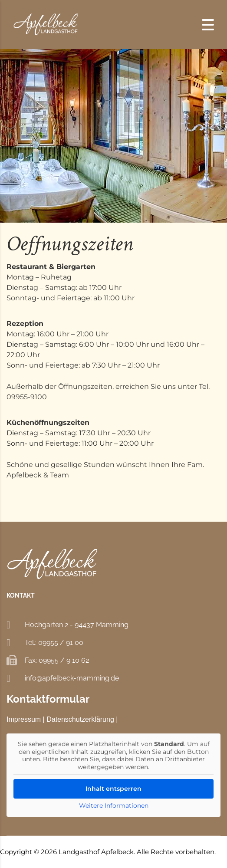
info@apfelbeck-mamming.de (72, 678)
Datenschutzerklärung (80, 719)
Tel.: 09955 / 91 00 (54, 643)
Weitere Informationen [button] (114, 806)
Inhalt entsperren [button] (113, 789)
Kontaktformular (48, 699)
